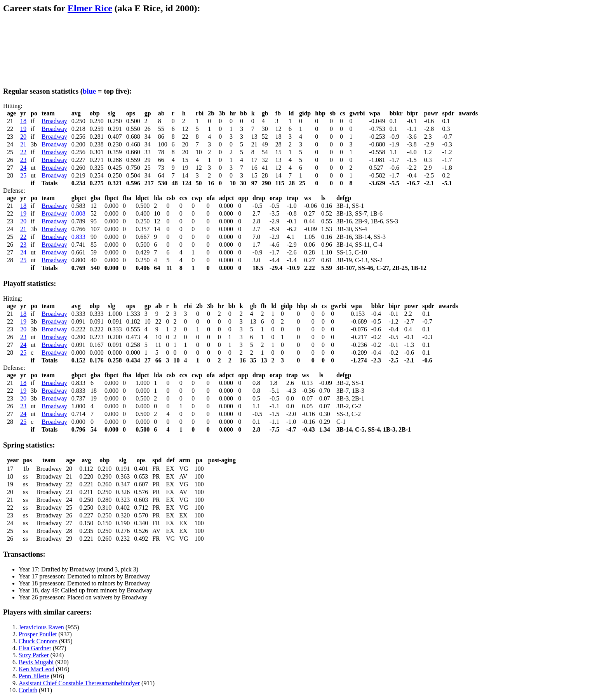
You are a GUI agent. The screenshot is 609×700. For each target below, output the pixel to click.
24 (23, 168)
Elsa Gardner (35, 648)
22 (23, 152)
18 (23, 121)
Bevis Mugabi (36, 662)
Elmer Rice (90, 8)
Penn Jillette (34, 676)
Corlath (28, 690)
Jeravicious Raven (41, 627)
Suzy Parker (34, 655)
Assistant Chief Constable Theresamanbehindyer (79, 683)
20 (23, 137)
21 (23, 144)
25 (23, 175)
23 (23, 160)
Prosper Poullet (38, 634)
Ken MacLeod (37, 669)
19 (23, 129)
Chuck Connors (38, 641)
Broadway (54, 121)
